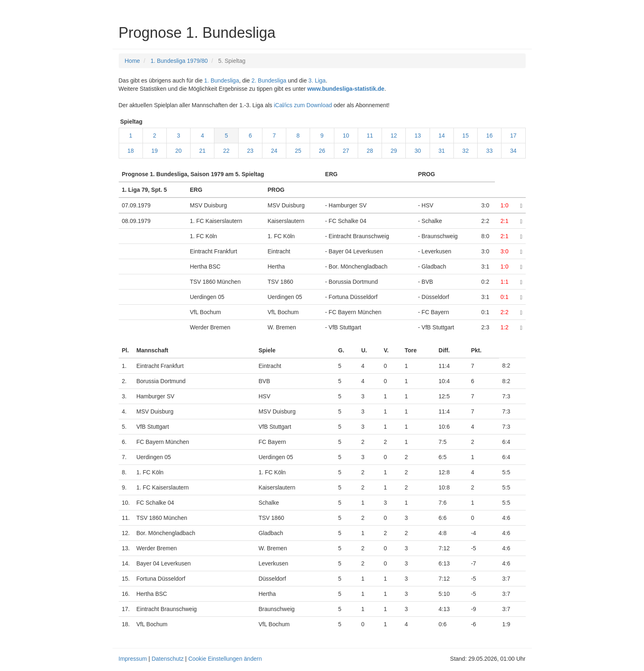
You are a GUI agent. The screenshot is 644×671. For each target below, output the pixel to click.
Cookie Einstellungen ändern (225, 659)
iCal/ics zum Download (303, 105)
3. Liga (317, 80)
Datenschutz (168, 659)
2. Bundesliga (269, 80)
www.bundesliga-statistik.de (346, 89)
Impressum (133, 659)
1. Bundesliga (222, 80)
